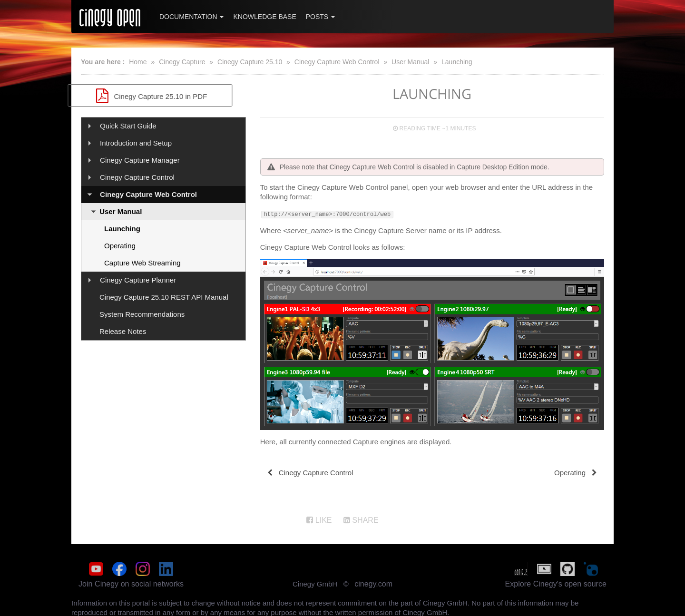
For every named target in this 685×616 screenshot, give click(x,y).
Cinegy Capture (182, 62)
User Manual (410, 62)
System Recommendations (142, 314)
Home (138, 62)
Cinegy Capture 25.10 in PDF (163, 96)
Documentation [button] (191, 17)
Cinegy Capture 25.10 (250, 62)
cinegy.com (373, 582)
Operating (120, 246)
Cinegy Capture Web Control (337, 62)
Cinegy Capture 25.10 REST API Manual (164, 297)
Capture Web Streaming (142, 263)
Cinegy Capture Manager (140, 160)
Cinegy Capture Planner (138, 280)
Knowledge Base (264, 17)
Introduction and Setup (136, 143)
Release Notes (123, 331)
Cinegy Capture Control (137, 177)
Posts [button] (320, 17)
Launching (457, 62)
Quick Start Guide (128, 126)
